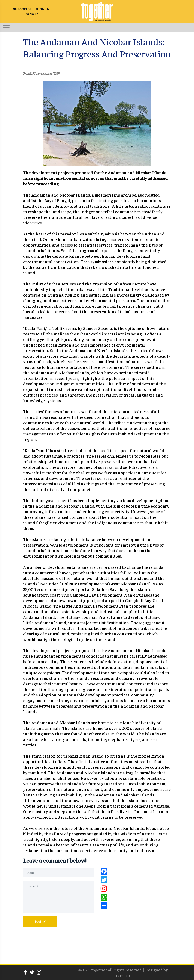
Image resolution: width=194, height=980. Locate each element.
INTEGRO (123, 976)
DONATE (31, 14)
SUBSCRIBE (22, 9)
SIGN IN (43, 9)
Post (40, 921)
